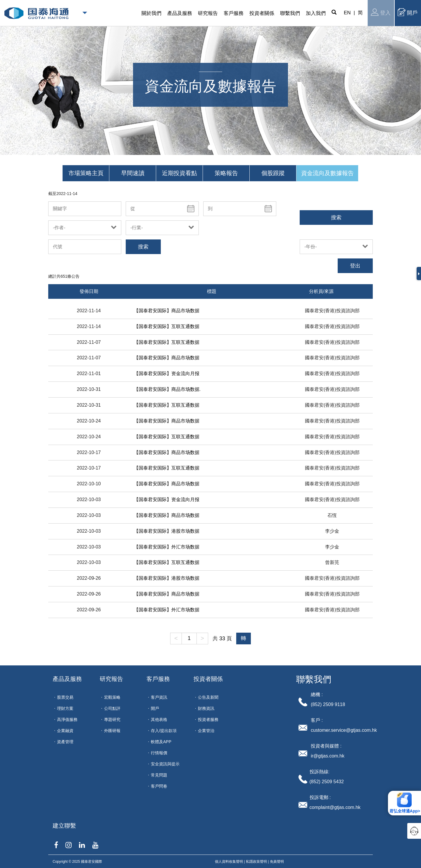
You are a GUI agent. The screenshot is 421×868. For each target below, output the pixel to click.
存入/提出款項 (164, 731)
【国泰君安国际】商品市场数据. (167, 389)
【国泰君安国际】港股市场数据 (167, 531)
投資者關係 (208, 679)
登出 (355, 266)
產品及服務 (67, 679)
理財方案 (65, 708)
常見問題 (159, 775)
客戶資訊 (159, 697)
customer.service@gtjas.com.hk (344, 730)
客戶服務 (158, 679)
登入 (381, 12)
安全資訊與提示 (165, 764)
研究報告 (111, 679)
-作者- (59, 228)
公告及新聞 (208, 697)
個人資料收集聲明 (229, 862)
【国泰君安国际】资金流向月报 (167, 373)
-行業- (137, 228)
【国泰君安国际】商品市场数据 (167, 311)
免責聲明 (277, 862)
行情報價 (159, 753)
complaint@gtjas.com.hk (335, 807)
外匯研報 (112, 731)
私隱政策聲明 (256, 862)
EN (347, 13)
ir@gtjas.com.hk (328, 756)
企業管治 (206, 731)
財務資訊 (206, 708)
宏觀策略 (112, 697)
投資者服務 (208, 719)
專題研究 (112, 719)
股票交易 (65, 697)
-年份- (311, 247)
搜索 (336, 218)
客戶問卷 (159, 786)
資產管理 (65, 742)
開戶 (408, 12)
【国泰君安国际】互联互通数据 (167, 326)
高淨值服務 (67, 719)
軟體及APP (161, 742)
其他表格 (159, 719)
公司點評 (112, 708)
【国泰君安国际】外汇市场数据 (167, 547)
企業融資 (65, 731)
